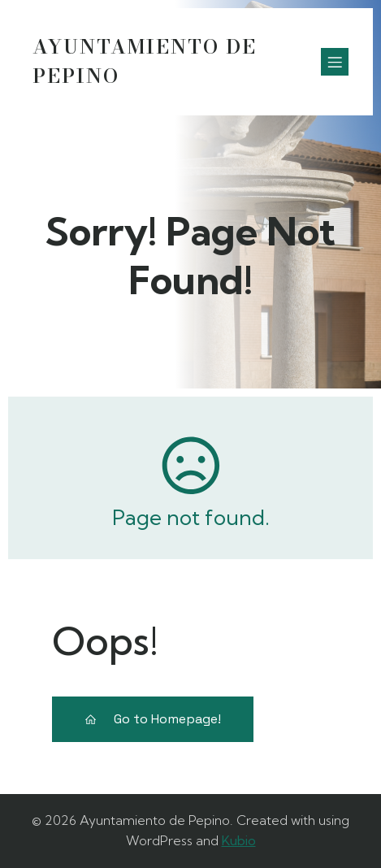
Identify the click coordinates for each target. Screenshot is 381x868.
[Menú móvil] (335, 62)
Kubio (239, 840)
